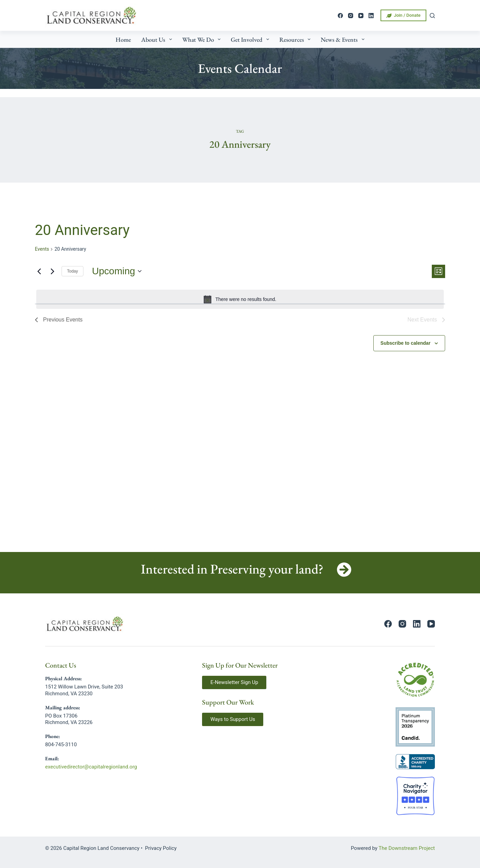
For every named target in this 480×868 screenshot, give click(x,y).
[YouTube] (361, 16)
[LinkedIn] (371, 16)
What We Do (203, 39)
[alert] (240, 299)
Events (42, 249)
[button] (234, 682)
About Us (158, 39)
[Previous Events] (39, 271)
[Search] (432, 16)
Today (72, 271)
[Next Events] (52, 271)
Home (123, 40)
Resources (296, 39)
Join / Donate (403, 15)
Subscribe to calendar (405, 343)
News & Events (344, 39)
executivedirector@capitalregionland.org (91, 767)
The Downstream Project (407, 848)
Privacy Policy (161, 848)
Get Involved (251, 39)
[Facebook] (340, 16)
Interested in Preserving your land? (232, 569)
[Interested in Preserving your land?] (344, 570)
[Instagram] (351, 16)
